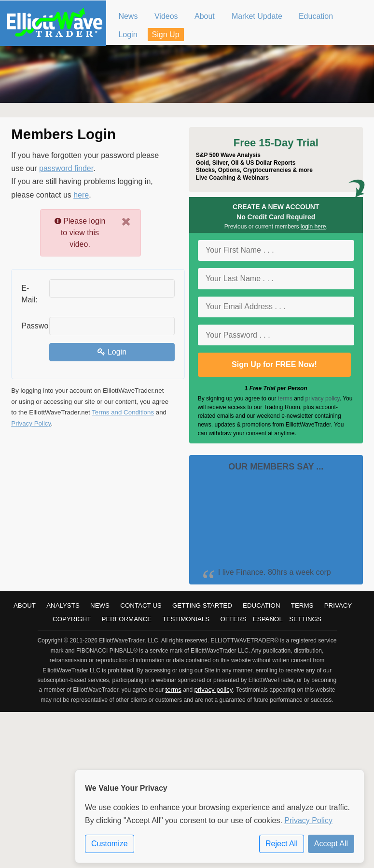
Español (268, 619)
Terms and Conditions (123, 412)
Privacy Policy (31, 423)
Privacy (338, 605)
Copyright (72, 619)
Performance (127, 619)
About (25, 605)
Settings (305, 619)
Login (112, 352)
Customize (110, 844)
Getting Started (202, 605)
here (81, 195)
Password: (32, 326)
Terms (302, 605)
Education (262, 605)
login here (313, 227)
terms (285, 398)
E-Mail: (29, 294)
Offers (233, 619)
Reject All (282, 844)
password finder (66, 168)
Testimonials (186, 619)
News (100, 605)
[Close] (126, 221)
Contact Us (141, 605)
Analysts (63, 605)
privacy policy (323, 398)
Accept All (331, 844)
